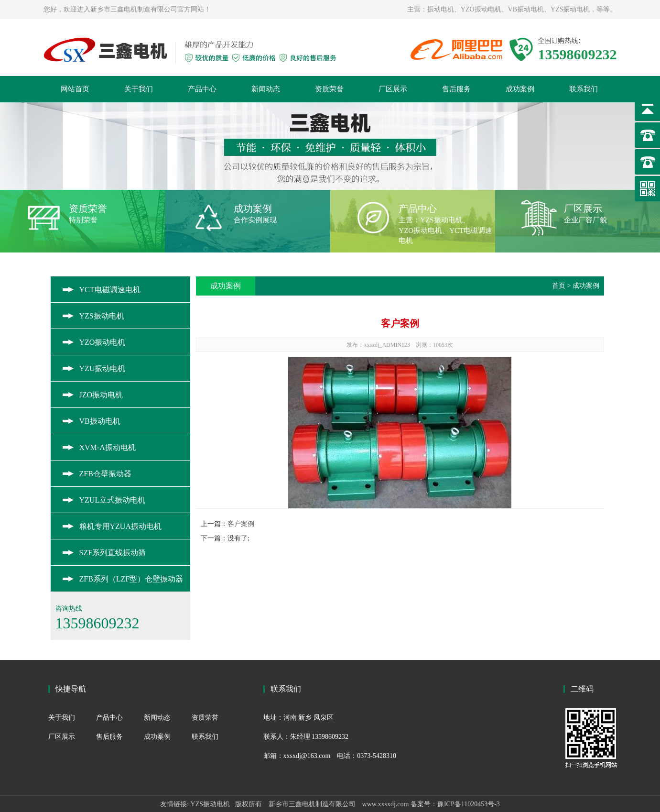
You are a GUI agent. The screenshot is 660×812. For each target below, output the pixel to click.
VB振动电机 (100, 421)
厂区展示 (393, 89)
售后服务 (456, 89)
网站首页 (75, 89)
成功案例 (520, 89)
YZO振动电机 (103, 342)
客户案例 (241, 524)
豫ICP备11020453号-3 (469, 804)
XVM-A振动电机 (108, 447)
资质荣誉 (329, 89)
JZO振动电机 (101, 395)
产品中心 (202, 89)
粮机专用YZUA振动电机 (120, 526)
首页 (559, 286)
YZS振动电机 (102, 316)
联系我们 (584, 89)
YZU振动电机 (103, 368)
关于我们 (139, 89)
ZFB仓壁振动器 (105, 474)
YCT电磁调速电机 (110, 290)
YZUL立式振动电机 (113, 500)
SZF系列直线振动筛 (113, 553)
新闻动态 (266, 89)
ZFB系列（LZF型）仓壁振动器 (131, 579)
